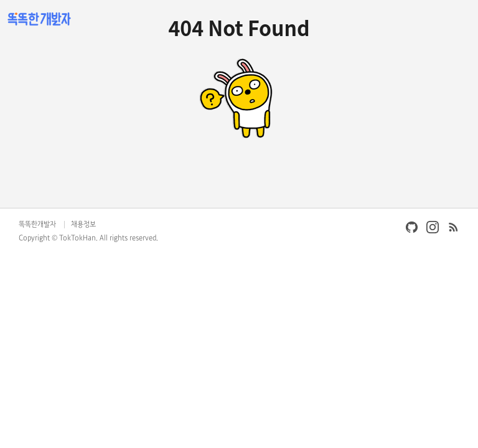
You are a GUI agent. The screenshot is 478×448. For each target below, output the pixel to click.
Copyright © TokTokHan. (58, 238)
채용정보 (83, 225)
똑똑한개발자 (37, 225)
